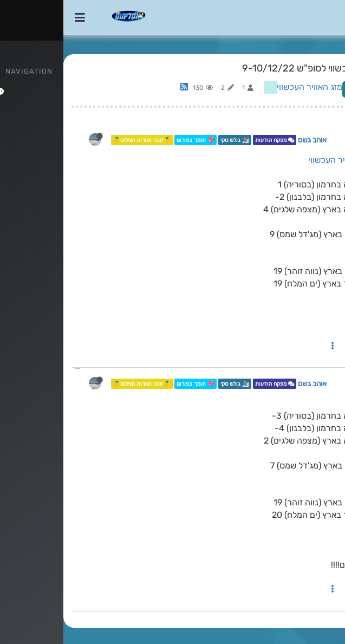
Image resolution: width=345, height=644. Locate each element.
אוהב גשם (249, 140)
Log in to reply (307, 89)
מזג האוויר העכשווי (246, 87)
